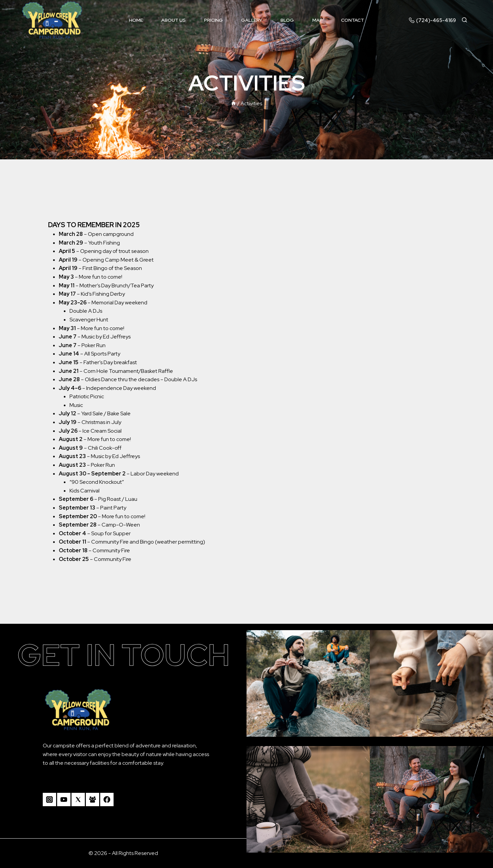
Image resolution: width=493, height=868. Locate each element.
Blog (287, 20)
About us (174, 20)
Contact (353, 20)
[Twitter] (78, 800)
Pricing (213, 20)
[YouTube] (64, 800)
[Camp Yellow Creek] (52, 20)
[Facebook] (107, 800)
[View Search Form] (467, 20)
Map (317, 20)
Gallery (252, 20)
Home (136, 20)
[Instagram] (49, 800)
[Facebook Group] (93, 800)
